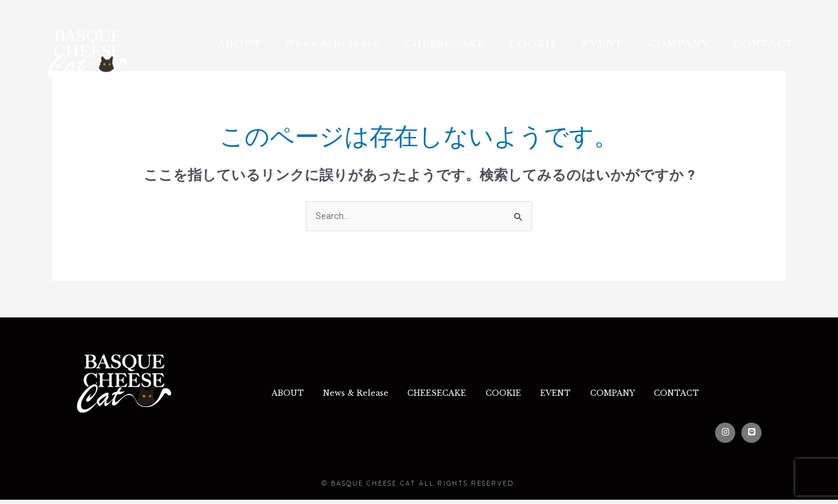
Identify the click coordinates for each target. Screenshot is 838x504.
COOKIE (533, 28)
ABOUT (240, 28)
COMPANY (679, 28)
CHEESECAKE (444, 28)
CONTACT (764, 28)
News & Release (333, 28)
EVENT (603, 28)
